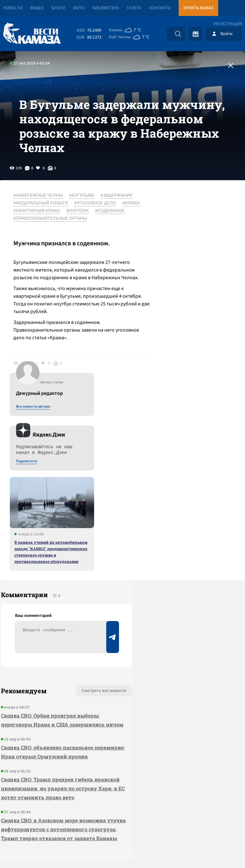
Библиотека (106, 8)
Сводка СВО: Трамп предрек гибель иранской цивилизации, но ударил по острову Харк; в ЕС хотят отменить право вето (50, 662)
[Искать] (178, 34)
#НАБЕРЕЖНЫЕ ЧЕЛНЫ (41, 211)
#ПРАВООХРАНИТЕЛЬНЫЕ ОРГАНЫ (53, 249)
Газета (134, 8)
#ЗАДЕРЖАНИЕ (32, 218)
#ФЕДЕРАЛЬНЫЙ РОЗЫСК (82, 218)
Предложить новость (182, 563)
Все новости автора (174, 218)
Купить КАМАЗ (198, 8)
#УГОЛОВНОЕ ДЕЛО (37, 226)
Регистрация (228, 24)
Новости (13, 8)
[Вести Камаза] (32, 34)
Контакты (160, 8)
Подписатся (168, 272)
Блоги (58, 8)
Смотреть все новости (73, 542)
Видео (37, 8)
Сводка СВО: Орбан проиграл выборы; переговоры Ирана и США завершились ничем (49, 576)
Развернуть (123, 825)
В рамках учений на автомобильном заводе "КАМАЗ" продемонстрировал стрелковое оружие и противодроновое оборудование (192, 363)
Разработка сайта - (221, 850)
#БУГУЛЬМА (84, 211)
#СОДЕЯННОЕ (31, 241)
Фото (79, 8)
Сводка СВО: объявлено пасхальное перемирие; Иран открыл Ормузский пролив (49, 617)
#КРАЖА (73, 226)
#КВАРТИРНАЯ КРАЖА (39, 234)
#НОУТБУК (80, 234)
